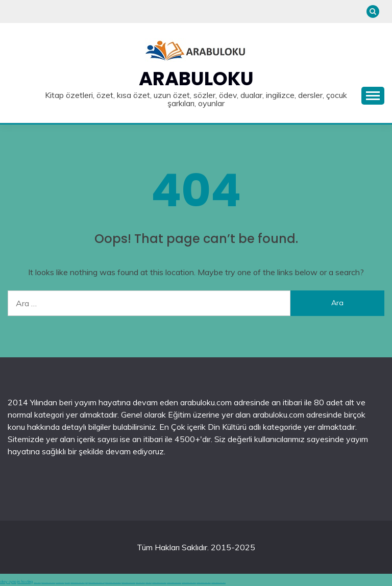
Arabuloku (196, 79)
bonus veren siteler (140, 583)
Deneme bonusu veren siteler (159, 583)
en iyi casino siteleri (60, 583)
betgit (87, 583)
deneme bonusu (37, 583)
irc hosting (25, 582)
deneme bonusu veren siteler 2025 (96, 583)
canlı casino (67, 583)
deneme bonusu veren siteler (48, 583)
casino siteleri (149, 583)
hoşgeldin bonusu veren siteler (78, 583)
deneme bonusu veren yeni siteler (113, 583)
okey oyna (8, 582)
